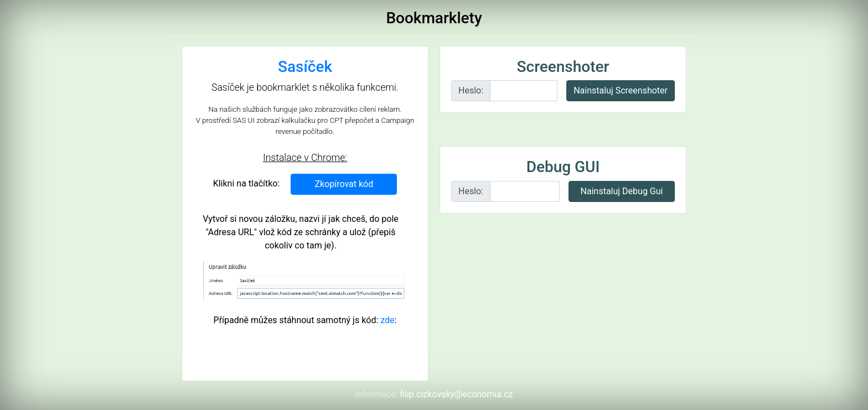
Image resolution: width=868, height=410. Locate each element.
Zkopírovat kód (344, 184)
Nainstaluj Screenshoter (621, 90)
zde (387, 320)
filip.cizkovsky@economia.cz (456, 394)
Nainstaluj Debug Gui (622, 191)
